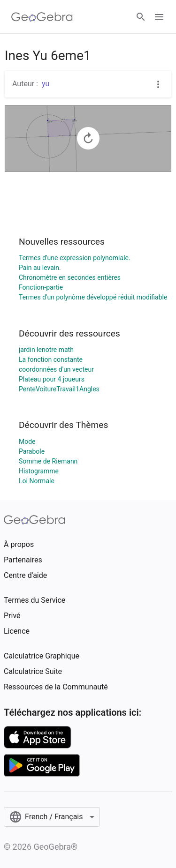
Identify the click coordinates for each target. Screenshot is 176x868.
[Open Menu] (159, 17)
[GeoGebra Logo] (42, 17)
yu (46, 84)
